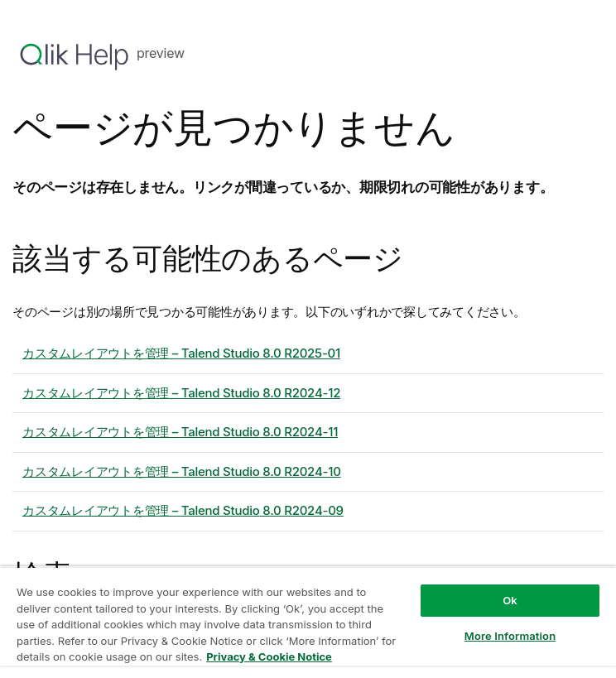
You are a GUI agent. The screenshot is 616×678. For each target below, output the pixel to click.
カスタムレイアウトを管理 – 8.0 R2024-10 (182, 471)
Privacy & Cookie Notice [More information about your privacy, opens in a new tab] (269, 656)
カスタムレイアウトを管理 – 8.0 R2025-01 (181, 353)
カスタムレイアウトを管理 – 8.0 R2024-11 (180, 432)
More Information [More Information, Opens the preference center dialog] (510, 636)
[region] (308, 622)
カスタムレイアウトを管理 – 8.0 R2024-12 (181, 393)
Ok (510, 600)
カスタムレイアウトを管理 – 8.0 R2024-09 (183, 510)
